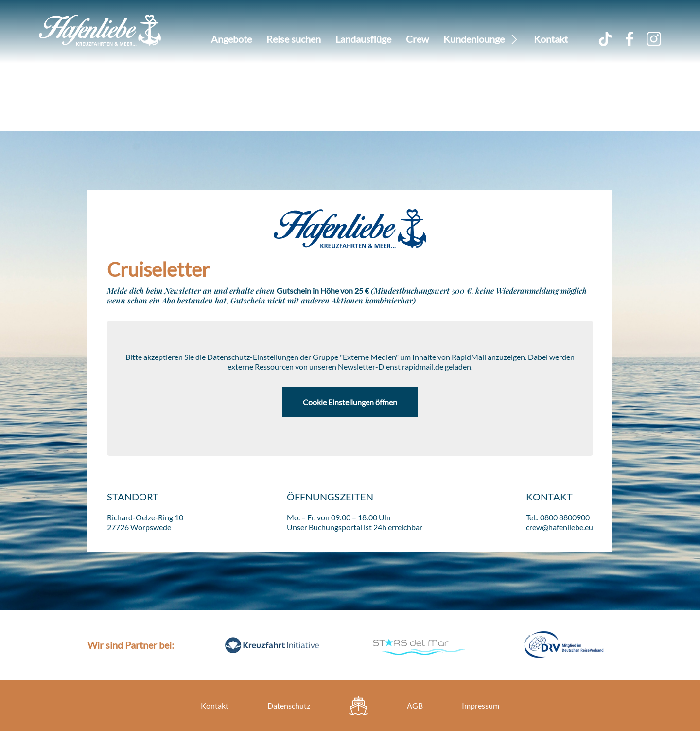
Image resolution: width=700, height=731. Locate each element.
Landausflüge (363, 39)
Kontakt (551, 39)
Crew (417, 39)
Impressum (481, 705)
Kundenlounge (474, 39)
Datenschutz (289, 705)
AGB (415, 705)
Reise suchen (294, 39)
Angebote (231, 39)
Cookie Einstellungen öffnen (350, 402)
